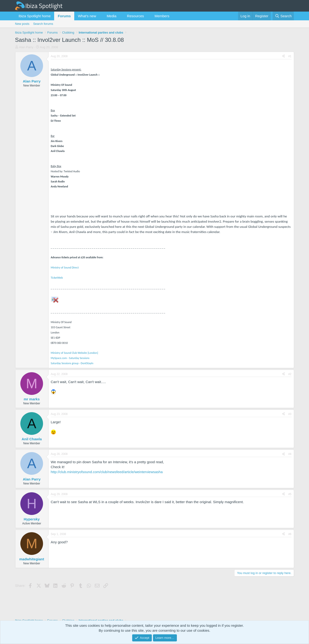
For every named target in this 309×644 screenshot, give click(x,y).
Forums (64, 16)
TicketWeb (57, 278)
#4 (290, 454)
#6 (290, 534)
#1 (290, 56)
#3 (290, 414)
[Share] (283, 56)
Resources (135, 16)
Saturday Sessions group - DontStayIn (72, 363)
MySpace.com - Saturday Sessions (70, 358)
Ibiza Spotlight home (35, 16)
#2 (290, 374)
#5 (290, 494)
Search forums (43, 24)
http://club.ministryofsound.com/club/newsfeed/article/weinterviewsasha (107, 472)
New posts (22, 24)
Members (162, 16)
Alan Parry (26, 47)
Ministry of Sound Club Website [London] (74, 353)
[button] (100, 16)
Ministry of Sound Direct (65, 268)
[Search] (283, 16)
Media (111, 16)
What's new (87, 16)
